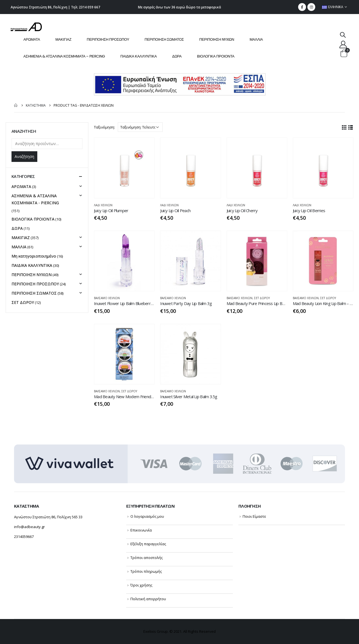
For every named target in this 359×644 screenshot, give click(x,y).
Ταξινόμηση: (104, 127)
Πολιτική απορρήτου (148, 599)
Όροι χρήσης (141, 585)
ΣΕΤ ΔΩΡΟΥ (262, 298)
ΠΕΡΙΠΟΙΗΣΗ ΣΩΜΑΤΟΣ (164, 39)
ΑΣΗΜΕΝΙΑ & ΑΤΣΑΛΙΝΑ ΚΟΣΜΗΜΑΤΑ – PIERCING (64, 56)
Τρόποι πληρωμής (146, 571)
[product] (124, 168)
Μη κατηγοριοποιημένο (34, 256)
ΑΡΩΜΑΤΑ (32, 39)
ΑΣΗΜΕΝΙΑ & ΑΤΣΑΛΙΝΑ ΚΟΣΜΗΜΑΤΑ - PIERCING (35, 199)
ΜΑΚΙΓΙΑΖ (64, 39)
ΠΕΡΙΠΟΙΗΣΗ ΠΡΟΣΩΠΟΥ (108, 39)
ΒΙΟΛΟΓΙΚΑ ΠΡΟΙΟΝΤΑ (216, 56)
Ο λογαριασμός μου (147, 516)
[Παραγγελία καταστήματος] (140, 127)
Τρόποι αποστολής (147, 558)
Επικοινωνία (141, 530)
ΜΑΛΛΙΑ (256, 39)
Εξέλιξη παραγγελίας (148, 544)
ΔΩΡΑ (177, 56)
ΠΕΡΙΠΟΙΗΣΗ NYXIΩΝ (217, 39)
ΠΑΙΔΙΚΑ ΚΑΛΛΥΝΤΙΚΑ (139, 56)
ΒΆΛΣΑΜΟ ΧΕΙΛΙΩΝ (107, 298)
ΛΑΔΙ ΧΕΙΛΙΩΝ (103, 205)
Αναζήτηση (24, 156)
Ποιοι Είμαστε (254, 516)
